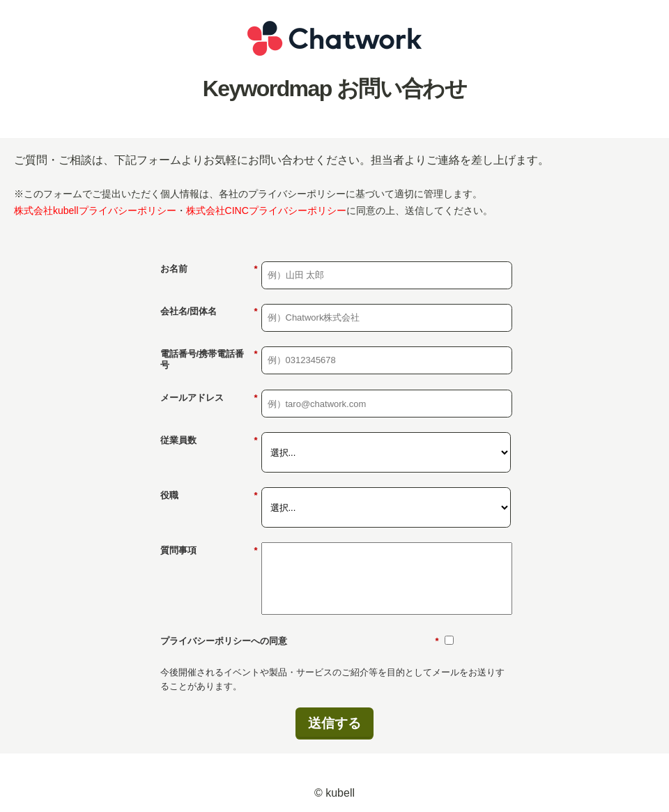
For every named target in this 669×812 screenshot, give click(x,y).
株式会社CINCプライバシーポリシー (266, 210)
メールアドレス (209, 398)
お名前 (209, 269)
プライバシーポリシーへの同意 (300, 641)
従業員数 (209, 441)
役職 (209, 496)
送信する (334, 723)
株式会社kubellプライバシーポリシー (95, 210)
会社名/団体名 (209, 312)
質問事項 (209, 551)
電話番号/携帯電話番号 (209, 359)
